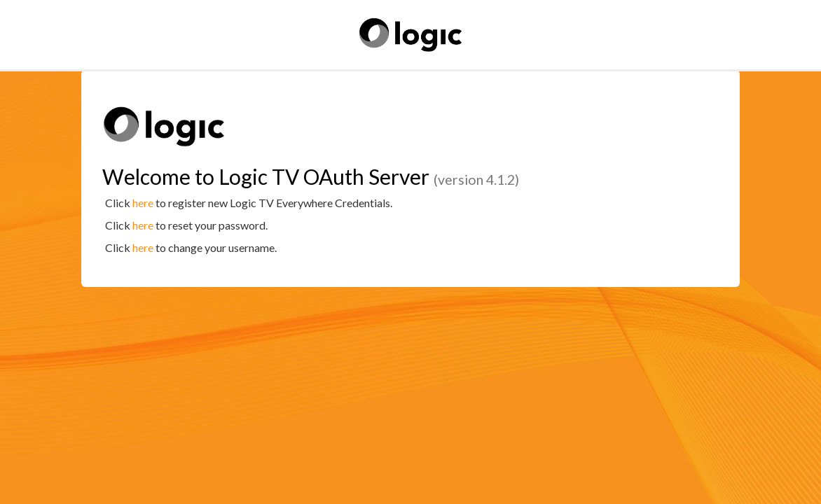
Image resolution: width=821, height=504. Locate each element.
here (143, 203)
